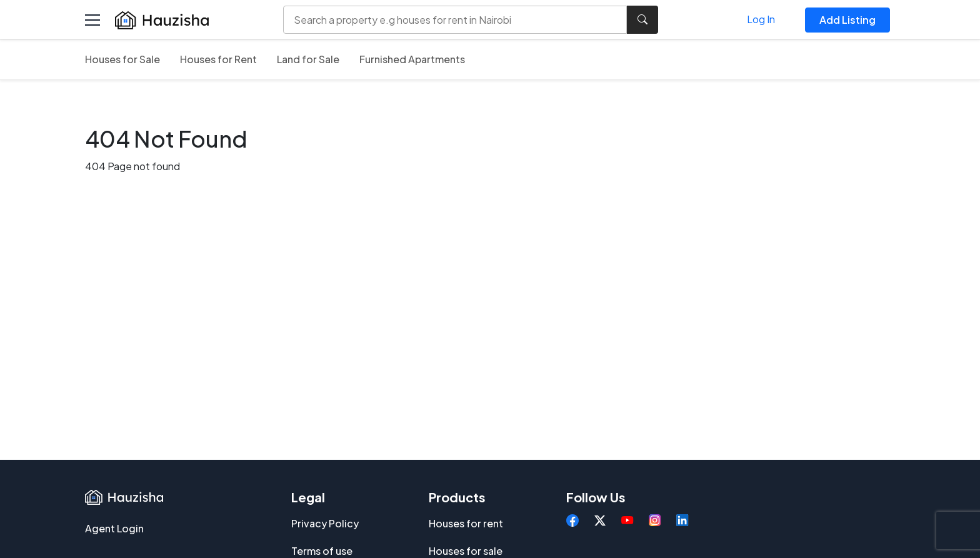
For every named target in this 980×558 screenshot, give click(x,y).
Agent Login (114, 528)
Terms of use (322, 551)
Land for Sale (308, 59)
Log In (761, 19)
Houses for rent (466, 523)
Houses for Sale (122, 59)
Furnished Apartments (412, 59)
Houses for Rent (218, 59)
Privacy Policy (325, 523)
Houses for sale (466, 551)
